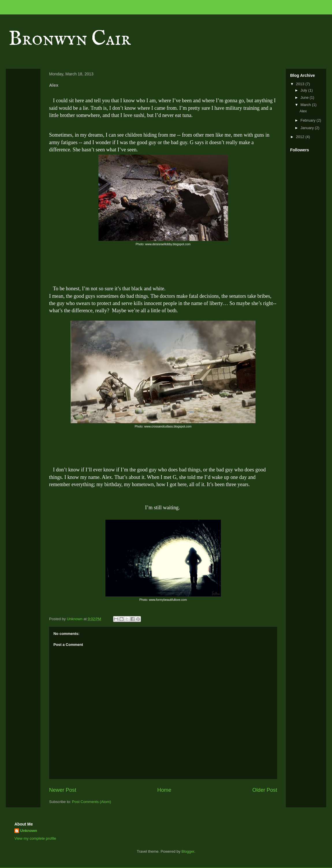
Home (164, 790)
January (308, 128)
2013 (301, 84)
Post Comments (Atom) (92, 802)
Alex (303, 111)
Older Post (265, 790)
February (309, 120)
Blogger (188, 851)
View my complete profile (35, 838)
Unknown (29, 831)
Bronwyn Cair (70, 39)
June (305, 97)
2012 (301, 137)
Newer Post (63, 790)
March (306, 105)
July (304, 90)
